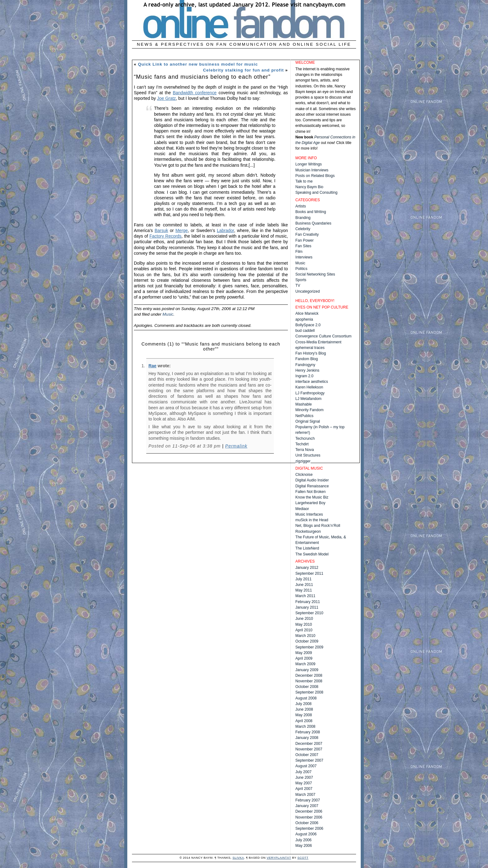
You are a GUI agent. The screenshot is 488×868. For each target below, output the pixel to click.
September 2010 (309, 613)
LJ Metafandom (308, 399)
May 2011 (304, 590)
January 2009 (307, 670)
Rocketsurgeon (308, 531)
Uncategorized (307, 291)
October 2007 (307, 755)
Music (168, 314)
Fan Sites (303, 246)
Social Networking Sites (315, 274)
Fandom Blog (307, 359)
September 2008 (309, 692)
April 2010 (304, 630)
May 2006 (304, 846)
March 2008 (305, 726)
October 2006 (307, 823)
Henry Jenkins (307, 370)
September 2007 (309, 760)
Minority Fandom (310, 410)
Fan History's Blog (311, 353)
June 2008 (304, 709)
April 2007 (304, 789)
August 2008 (306, 698)
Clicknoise (304, 475)
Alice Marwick (307, 313)
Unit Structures (308, 455)
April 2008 (304, 721)
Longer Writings (309, 164)
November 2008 (309, 681)
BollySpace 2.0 (308, 325)
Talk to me (304, 181)
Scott (303, 858)
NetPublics (304, 416)
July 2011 (303, 579)
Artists (301, 206)
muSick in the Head (312, 520)
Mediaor (302, 509)
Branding (303, 218)
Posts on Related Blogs (315, 176)
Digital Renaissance (312, 486)
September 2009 (309, 647)
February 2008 (308, 732)
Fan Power (305, 240)
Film (299, 252)
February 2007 (308, 800)
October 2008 (307, 687)
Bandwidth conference (195, 93)
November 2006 (309, 817)
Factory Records (165, 236)
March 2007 (305, 795)
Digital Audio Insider (312, 480)
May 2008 (304, 715)
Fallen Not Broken (310, 492)
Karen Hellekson (309, 387)
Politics (301, 269)
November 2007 (309, 749)
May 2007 (304, 783)
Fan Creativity (307, 234)
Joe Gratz (167, 98)
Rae (152, 366)
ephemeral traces (310, 348)
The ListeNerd (307, 548)
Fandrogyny (305, 365)
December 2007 (309, 744)
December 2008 (309, 675)
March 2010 (305, 636)
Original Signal (308, 421)
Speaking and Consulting (316, 193)
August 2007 (306, 766)
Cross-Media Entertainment (318, 342)
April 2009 (304, 658)
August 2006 (306, 834)
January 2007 (307, 806)
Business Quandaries (313, 223)
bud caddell (305, 331)
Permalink (236, 446)
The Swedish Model (312, 554)
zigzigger (303, 461)
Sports (301, 280)
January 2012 (307, 568)
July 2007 (303, 772)
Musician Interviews (312, 170)
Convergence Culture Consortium (323, 336)
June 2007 (304, 777)
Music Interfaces (309, 514)
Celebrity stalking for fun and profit (243, 70)
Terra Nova (305, 450)
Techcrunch (305, 439)
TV (298, 285)
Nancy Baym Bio (309, 187)
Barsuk (161, 230)
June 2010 (304, 619)
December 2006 (309, 811)
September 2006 (309, 829)
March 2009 (305, 664)
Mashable (304, 404)
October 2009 (307, 641)
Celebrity (303, 229)
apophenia (304, 319)
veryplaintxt (279, 858)
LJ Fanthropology (310, 393)
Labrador (225, 230)
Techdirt (302, 444)
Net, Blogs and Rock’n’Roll (318, 526)
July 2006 (303, 840)
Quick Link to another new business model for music (198, 64)
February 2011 (308, 602)
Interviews (304, 257)
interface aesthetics (312, 382)
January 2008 (307, 738)
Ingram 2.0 (304, 376)
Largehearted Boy (310, 503)
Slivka (238, 858)
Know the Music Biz (312, 497)
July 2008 (303, 704)
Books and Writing (311, 212)
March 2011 (305, 596)
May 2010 (304, 624)
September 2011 (309, 573)
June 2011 (304, 585)
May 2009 (304, 653)
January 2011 (307, 607)
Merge (182, 230)
